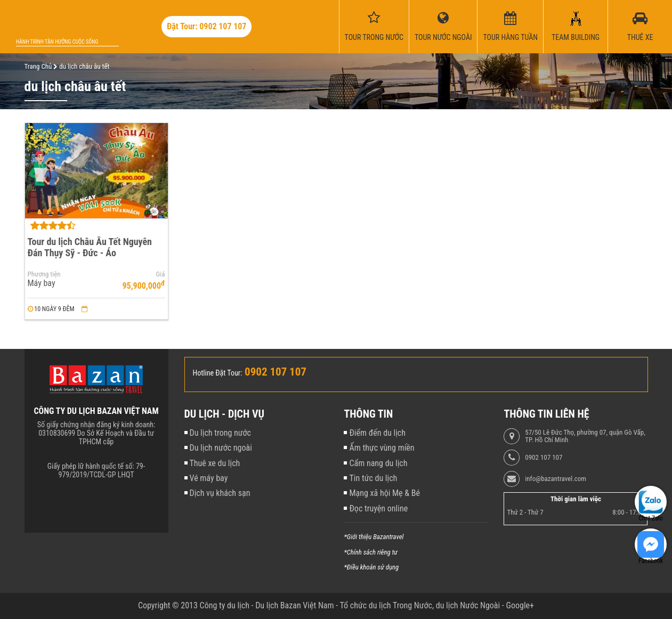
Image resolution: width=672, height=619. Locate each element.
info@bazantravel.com (556, 479)
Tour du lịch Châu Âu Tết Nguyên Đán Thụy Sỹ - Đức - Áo (90, 247)
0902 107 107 (544, 458)
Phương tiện (44, 274)
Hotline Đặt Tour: (218, 373)
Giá (161, 274)
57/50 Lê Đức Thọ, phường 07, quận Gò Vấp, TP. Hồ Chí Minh (585, 436)
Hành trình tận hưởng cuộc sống (57, 42)
